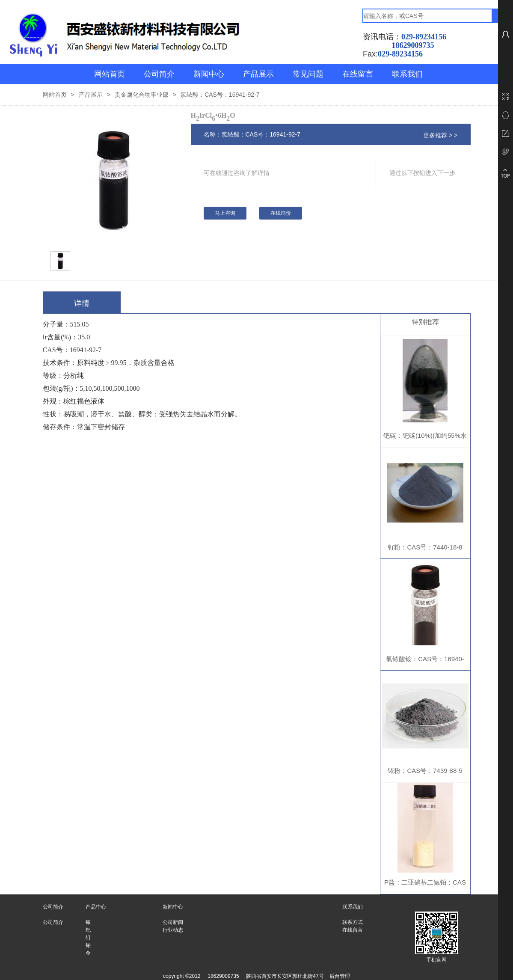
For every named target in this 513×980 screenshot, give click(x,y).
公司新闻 (173, 922)
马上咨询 (225, 213)
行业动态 (173, 930)
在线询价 (281, 213)
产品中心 (96, 907)
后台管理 (340, 976)
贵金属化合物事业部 (142, 95)
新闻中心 (209, 74)
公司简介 (159, 74)
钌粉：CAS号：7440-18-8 (425, 547)
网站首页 (110, 74)
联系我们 (407, 74)
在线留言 (358, 74)
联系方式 (353, 922)
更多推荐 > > (440, 135)
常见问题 (308, 74)
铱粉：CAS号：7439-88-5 (425, 771)
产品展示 (258, 74)
